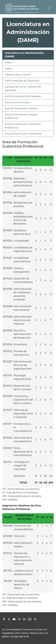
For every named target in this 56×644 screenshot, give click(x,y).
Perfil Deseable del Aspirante (22, 81)
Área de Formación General (21, 108)
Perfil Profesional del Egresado (23, 96)
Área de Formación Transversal (23, 134)
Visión (8, 69)
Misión (9, 63)
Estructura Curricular (17, 102)
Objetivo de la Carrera (18, 75)
